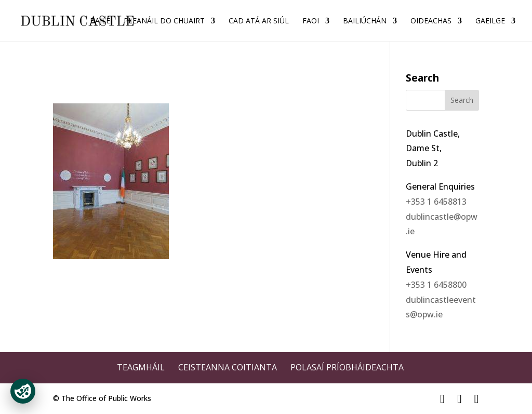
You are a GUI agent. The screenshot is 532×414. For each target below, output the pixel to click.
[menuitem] (495, 29)
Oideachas (431, 21)
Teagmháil (141, 367)
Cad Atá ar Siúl (259, 21)
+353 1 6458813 (436, 202)
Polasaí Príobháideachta (347, 367)
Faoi (311, 21)
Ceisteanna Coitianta (228, 367)
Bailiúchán (365, 21)
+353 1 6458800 (436, 285)
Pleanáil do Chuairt (164, 21)
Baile (100, 21)
